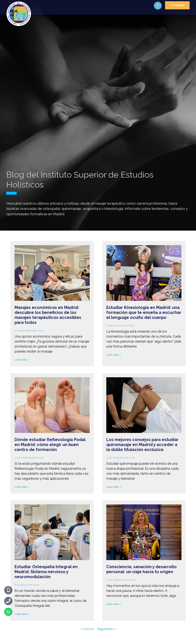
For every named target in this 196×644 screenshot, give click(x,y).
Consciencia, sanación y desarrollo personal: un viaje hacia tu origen (141, 569)
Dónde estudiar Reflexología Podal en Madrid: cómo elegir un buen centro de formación (50, 445)
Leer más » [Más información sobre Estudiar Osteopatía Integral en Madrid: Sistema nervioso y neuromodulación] (22, 614)
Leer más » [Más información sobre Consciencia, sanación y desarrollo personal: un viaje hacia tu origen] (114, 604)
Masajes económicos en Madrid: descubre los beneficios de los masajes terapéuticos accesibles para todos (48, 315)
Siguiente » (107, 629)
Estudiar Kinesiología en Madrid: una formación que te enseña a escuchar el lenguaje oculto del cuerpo (144, 312)
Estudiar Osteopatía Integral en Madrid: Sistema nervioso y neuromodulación (46, 572)
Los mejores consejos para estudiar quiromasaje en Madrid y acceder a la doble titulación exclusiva (142, 445)
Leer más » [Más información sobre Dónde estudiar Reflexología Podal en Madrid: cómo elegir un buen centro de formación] (22, 487)
